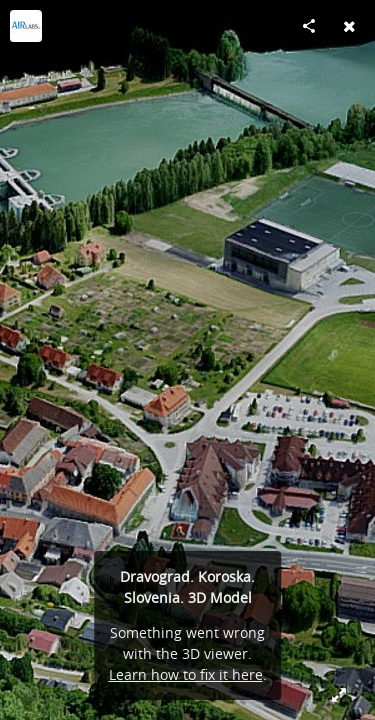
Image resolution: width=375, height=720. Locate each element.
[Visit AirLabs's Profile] (26, 26)
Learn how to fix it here (186, 674)
